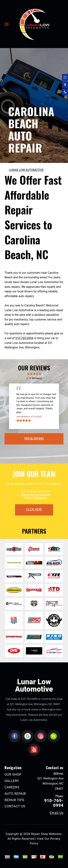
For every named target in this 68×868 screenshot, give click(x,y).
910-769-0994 (24, 338)
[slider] (34, 374)
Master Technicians (36, 498)
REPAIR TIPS (14, 800)
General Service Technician (36, 495)
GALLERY (12, 781)
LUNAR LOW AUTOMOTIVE (26, 170)
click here (34, 509)
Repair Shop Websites (46, 834)
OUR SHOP (13, 774)
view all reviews (34, 438)
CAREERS (12, 787)
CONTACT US (15, 806)
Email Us (57, 813)
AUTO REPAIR (15, 794)
